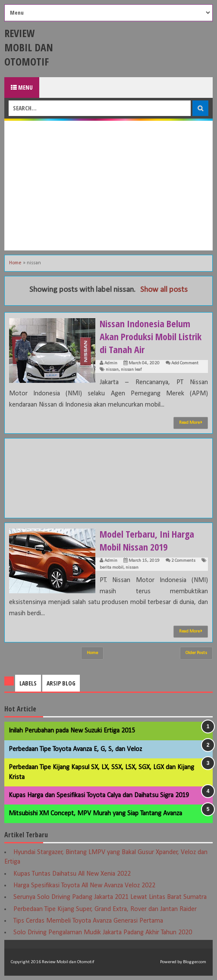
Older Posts (196, 653)
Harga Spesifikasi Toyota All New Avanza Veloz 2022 (84, 886)
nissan (112, 370)
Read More (191, 423)
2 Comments (183, 561)
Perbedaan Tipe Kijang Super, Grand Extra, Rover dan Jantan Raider (105, 909)
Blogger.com (195, 962)
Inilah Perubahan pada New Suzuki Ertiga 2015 (72, 731)
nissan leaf (131, 370)
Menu (22, 87)
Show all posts (164, 290)
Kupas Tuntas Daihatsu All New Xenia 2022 (72, 874)
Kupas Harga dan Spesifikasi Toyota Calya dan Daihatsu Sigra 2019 (99, 795)
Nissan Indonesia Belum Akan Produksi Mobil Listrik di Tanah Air (151, 336)
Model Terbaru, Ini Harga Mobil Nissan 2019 (147, 540)
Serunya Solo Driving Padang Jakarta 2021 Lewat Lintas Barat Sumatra (110, 897)
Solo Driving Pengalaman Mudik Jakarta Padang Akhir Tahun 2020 (103, 933)
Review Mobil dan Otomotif (29, 47)
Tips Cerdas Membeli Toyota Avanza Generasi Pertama (88, 921)
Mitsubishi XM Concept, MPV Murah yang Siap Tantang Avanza (95, 814)
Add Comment (185, 363)
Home (15, 263)
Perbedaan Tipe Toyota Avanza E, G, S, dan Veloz (75, 749)
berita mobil (112, 568)
